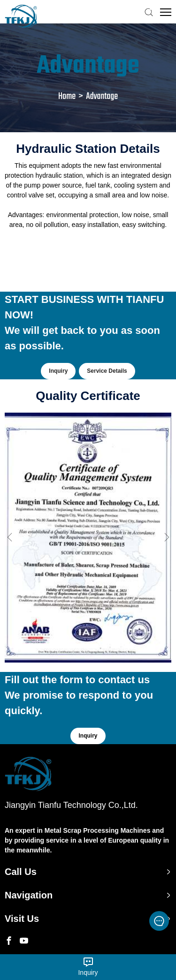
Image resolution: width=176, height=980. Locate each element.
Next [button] (167, 537)
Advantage (102, 96)
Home (67, 96)
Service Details (107, 371)
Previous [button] (9, 537)
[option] (88, 538)
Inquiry (58, 371)
